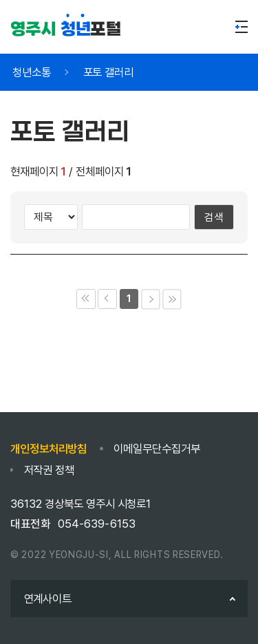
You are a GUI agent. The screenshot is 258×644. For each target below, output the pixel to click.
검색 (214, 217)
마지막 (172, 299)
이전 (107, 299)
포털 (66, 29)
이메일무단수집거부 (157, 449)
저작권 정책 (49, 470)
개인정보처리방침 (49, 449)
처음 (86, 299)
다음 (150, 299)
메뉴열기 (241, 27)
